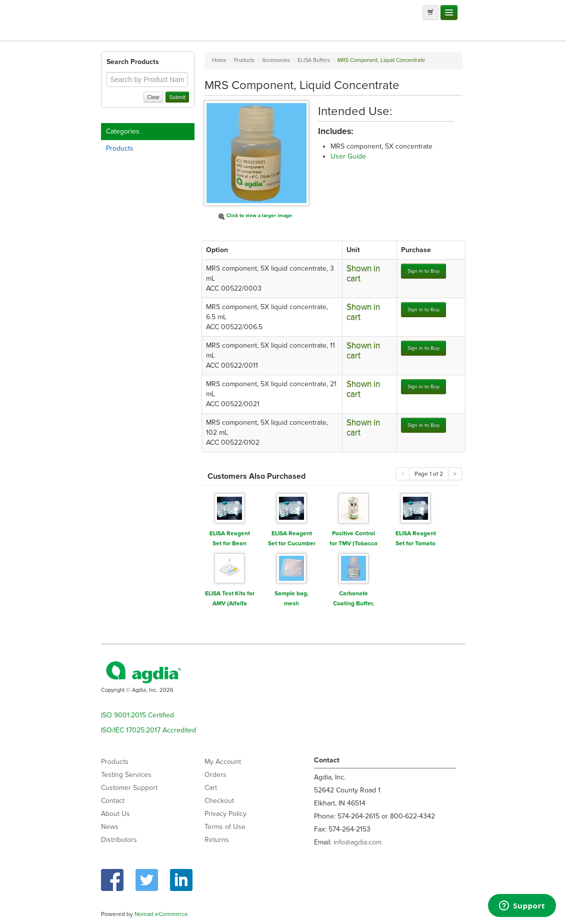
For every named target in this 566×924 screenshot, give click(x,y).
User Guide (348, 156)
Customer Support (129, 788)
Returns (217, 840)
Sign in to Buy (423, 271)
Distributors (119, 840)
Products (120, 148)
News (110, 827)
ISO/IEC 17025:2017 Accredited (148, 730)
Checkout (219, 801)
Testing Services (126, 775)
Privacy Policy (225, 814)
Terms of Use (225, 827)
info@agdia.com (357, 842)
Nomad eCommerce (161, 914)
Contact (113, 801)
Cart (211, 788)
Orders (215, 775)
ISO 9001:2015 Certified (137, 715)
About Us (115, 814)
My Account (223, 762)
